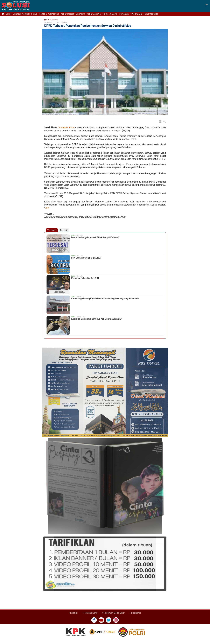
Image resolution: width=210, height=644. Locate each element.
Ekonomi (80, 14)
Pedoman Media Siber (114, 613)
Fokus (34, 14)
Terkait (64, 230)
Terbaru (52, 230)
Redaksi (73, 613)
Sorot (9, 14)
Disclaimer (135, 613)
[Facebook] (94, 620)
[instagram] (116, 620)
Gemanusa (54, 14)
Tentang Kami (90, 613)
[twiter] (109, 620)
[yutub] (101, 620)
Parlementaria (151, 14)
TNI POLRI (136, 14)
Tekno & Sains (110, 14)
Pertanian (124, 14)
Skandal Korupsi (21, 14)
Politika (43, 14)
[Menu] (207, 5)
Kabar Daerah (67, 14)
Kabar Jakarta (94, 14)
